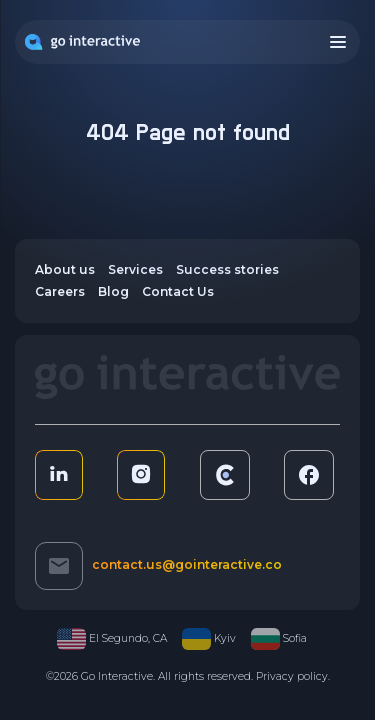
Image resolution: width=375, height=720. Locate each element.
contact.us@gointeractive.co (187, 564)
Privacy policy (292, 676)
